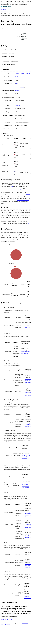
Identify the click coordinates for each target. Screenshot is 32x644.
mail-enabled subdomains (23, 200)
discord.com (27, 566)
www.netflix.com (26, 459)
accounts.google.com (25, 355)
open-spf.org (20, 190)
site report (28, 194)
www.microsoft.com (25, 352)
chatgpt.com (27, 567)
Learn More (3, 9)
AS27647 (17, 90)
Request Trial (10, 619)
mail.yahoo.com (24, 353)
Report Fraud (3, 11)
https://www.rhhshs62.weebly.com (22, 73)
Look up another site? (7, 28)
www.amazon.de (28, 596)
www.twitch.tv (28, 384)
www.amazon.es (26, 488)
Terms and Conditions (5, 625)
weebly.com (17, 105)
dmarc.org (8, 219)
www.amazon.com (26, 455)
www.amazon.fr (25, 486)
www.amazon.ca (26, 484)
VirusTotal (23, 87)
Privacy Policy (25, 623)
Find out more (4, 619)
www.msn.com (28, 564)
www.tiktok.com (26, 457)
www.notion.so (29, 326)
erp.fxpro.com (28, 426)
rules (12, 186)
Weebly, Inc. (18, 77)
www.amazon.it (28, 595)
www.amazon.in (28, 598)
